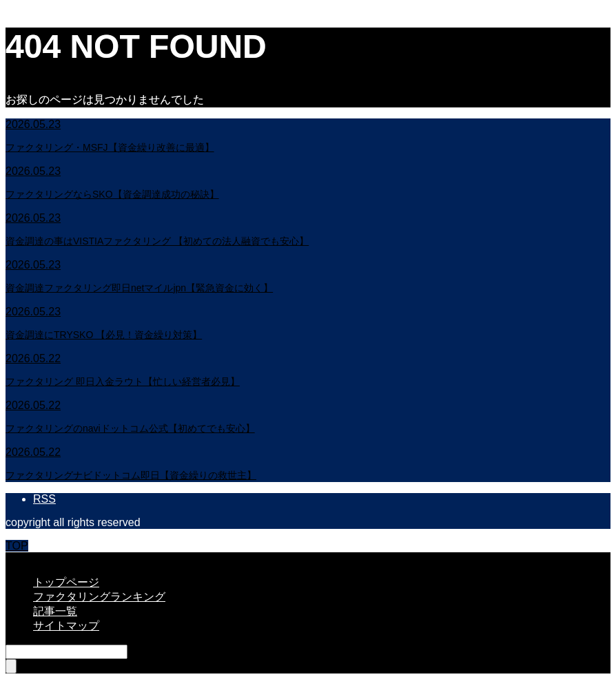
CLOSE (24, 558)
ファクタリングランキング (99, 597)
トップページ (66, 582)
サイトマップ (66, 626)
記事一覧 (55, 611)
